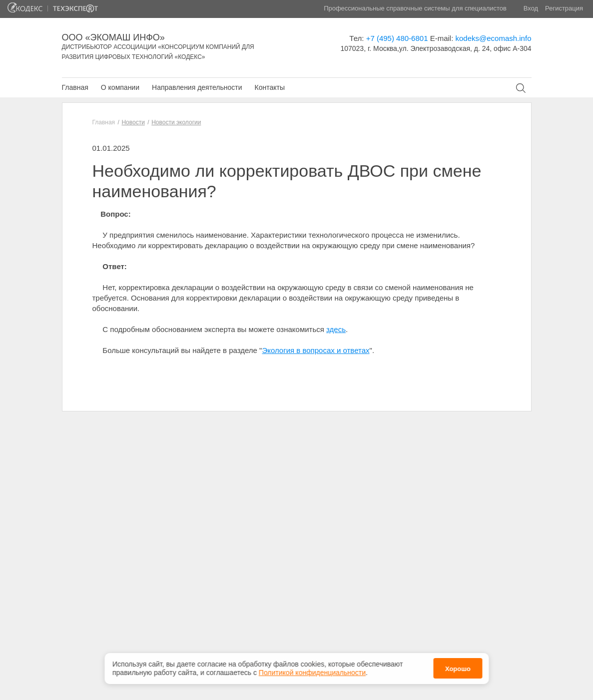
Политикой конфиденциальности (312, 671)
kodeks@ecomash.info (494, 38)
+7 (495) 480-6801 (397, 38)
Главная (75, 87)
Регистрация (564, 8)
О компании (120, 87)
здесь (336, 329)
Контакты (269, 87)
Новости (133, 122)
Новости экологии (176, 122)
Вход (531, 8)
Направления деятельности (197, 87)
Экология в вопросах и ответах (315, 350)
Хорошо (458, 667)
